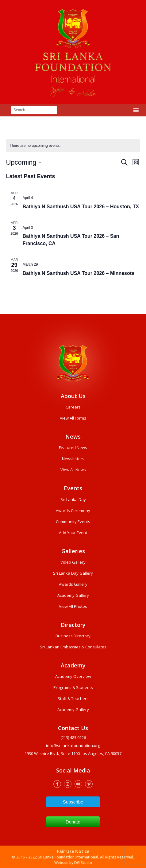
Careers (73, 407)
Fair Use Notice (73, 851)
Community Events (73, 522)
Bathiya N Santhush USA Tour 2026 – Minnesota (79, 273)
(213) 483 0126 (73, 737)
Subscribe (73, 802)
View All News (73, 470)
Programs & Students (73, 687)
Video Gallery (73, 562)
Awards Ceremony (73, 510)
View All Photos (73, 606)
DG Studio (83, 863)
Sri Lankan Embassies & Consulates (73, 647)
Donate (73, 822)
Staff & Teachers (73, 698)
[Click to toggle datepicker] (24, 162)
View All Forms (73, 418)
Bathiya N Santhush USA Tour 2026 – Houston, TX (81, 207)
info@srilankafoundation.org (73, 745)
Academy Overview (73, 676)
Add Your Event (73, 533)
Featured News (73, 448)
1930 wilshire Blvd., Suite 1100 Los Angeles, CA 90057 (73, 753)
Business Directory (73, 636)
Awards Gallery (73, 584)
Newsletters (73, 459)
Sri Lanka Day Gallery (73, 573)
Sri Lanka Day (73, 499)
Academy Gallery (73, 595)
